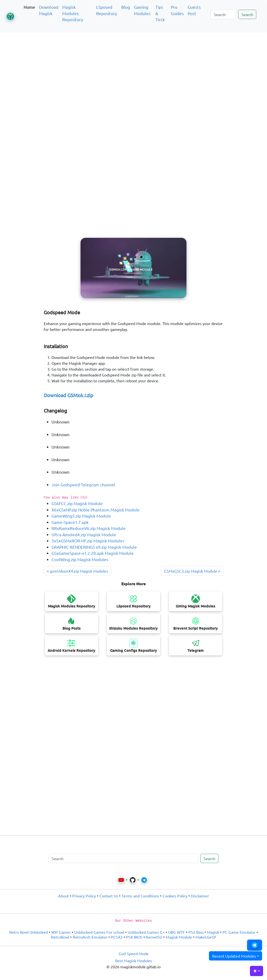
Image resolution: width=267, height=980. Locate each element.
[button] (255, 945)
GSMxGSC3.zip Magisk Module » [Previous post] (192, 571)
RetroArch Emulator (90, 937)
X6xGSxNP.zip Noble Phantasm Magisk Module (96, 510)
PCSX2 (117, 937)
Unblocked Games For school (99, 932)
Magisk (213, 932)
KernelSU (154, 937)
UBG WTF (177, 932)
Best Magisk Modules (134, 961)
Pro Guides (177, 10)
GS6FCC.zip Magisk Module (77, 503)
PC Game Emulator (239, 932)
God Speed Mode (134, 953)
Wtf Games (61, 932)
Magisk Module (179, 937)
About (63, 896)
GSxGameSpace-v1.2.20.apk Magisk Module (93, 553)
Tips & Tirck (160, 13)
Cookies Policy (175, 896)
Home (29, 7)
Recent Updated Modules (234, 956)
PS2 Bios (196, 932)
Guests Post (194, 10)
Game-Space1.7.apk (70, 522)
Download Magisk (49, 10)
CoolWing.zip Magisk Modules (80, 559)
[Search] (223, 14)
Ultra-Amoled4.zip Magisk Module (84, 534)
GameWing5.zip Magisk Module (81, 516)
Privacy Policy (84, 896)
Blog (126, 7)
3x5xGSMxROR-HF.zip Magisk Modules (88, 541)
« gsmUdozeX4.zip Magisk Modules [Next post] (77, 571)
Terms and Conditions (140, 896)
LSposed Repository (107, 10)
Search (247, 14)
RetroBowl (60, 937)
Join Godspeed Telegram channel (83, 485)
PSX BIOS (134, 937)
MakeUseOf (206, 937)
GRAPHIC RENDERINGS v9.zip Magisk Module (94, 547)
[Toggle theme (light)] (257, 971)
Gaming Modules (142, 10)
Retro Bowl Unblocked (29, 932)
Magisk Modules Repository (73, 13)
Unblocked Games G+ (146, 932)
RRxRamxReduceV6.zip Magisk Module (89, 528)
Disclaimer (200, 896)
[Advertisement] (133, 59)
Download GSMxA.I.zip (68, 395)
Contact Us (109, 896)
